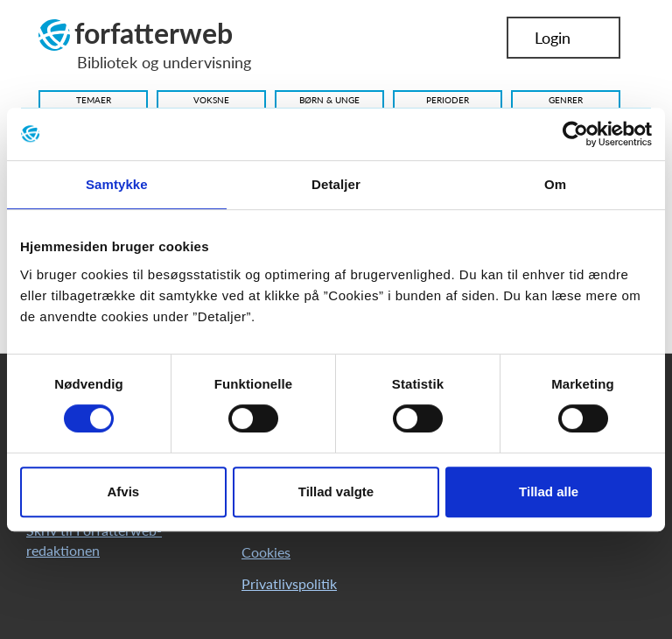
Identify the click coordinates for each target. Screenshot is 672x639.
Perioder (448, 100)
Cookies (266, 552)
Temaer (94, 100)
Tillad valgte (336, 492)
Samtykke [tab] (117, 184)
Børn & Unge (329, 100)
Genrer (566, 100)
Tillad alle (549, 492)
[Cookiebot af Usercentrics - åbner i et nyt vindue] (575, 134)
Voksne (211, 100)
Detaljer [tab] (336, 184)
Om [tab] (555, 184)
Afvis (123, 492)
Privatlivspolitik (289, 583)
